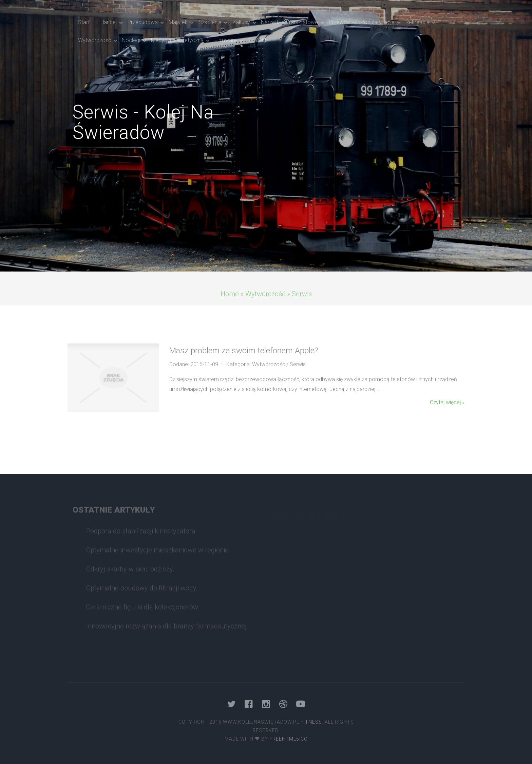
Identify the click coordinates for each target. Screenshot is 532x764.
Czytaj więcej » (447, 402)
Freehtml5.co (289, 739)
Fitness (311, 722)
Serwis (302, 303)
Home (230, 303)
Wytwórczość (265, 303)
